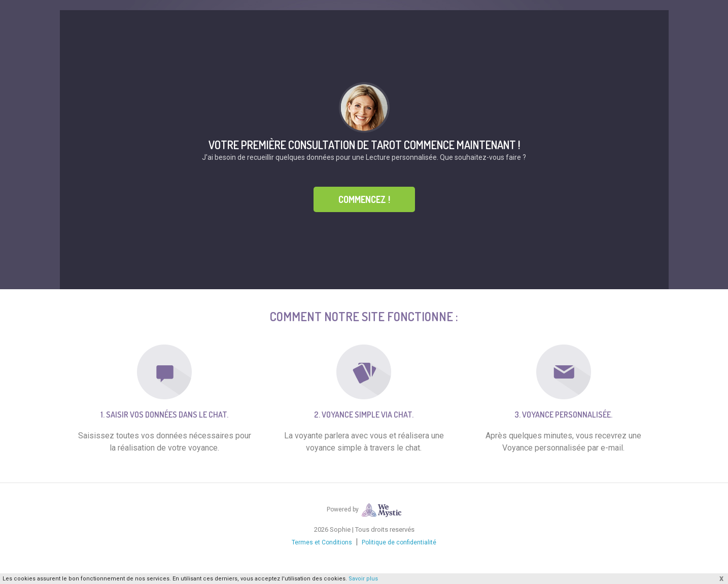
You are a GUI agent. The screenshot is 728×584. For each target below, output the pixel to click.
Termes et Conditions (322, 542)
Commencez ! (364, 199)
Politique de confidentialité (399, 542)
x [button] (721, 578)
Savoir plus (363, 579)
